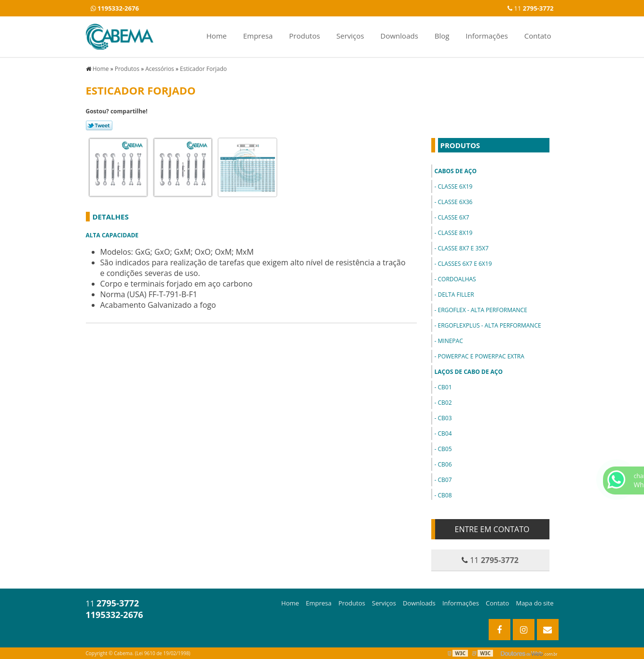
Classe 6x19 (455, 186)
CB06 (445, 464)
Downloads (399, 36)
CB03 (445, 418)
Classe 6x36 (455, 202)
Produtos (304, 36)
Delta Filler (456, 295)
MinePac (450, 341)
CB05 (445, 449)
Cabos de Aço (456, 171)
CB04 (445, 433)
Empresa (258, 36)
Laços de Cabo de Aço (469, 372)
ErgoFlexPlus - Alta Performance (489, 325)
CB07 (445, 480)
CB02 (445, 403)
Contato (538, 36)
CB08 (445, 495)
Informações (487, 36)
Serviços (350, 36)
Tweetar (99, 125)
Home (217, 36)
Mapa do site (534, 603)
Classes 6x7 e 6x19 (465, 264)
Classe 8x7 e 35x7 (463, 248)
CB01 (445, 387)
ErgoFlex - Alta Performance (482, 310)
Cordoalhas (457, 279)
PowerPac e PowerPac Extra (481, 356)
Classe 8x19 (455, 233)
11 (530, 8)
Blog (442, 36)
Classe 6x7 (453, 217)
